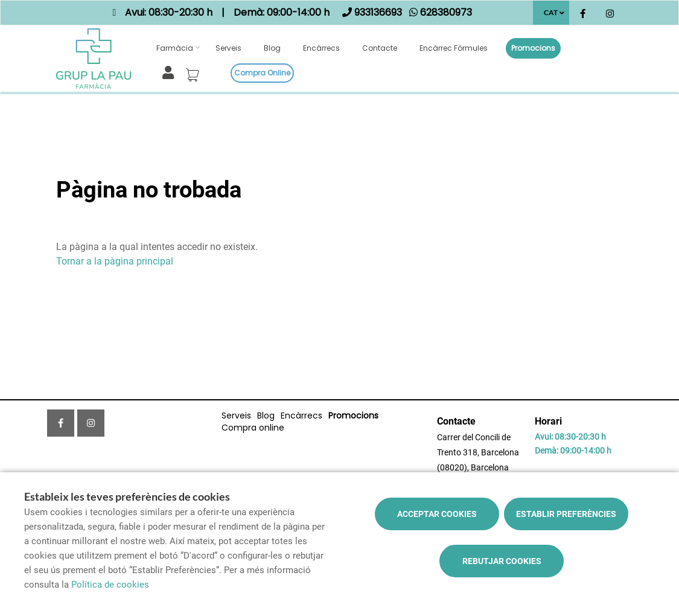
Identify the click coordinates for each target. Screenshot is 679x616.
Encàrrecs (321, 48)
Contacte (380, 48)
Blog (272, 48)
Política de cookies (110, 585)
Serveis (228, 48)
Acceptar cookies (437, 514)
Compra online (262, 73)
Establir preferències (566, 514)
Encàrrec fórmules (454, 48)
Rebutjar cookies (502, 561)
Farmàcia (175, 48)
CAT (551, 12)
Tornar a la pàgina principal (115, 261)
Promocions (533, 48)
